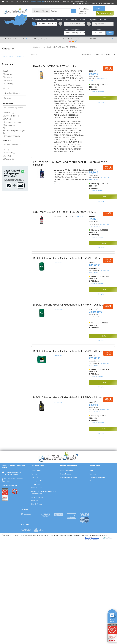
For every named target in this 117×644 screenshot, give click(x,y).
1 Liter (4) (9, 85)
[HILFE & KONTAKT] (112, 616)
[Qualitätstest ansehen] (5, 506)
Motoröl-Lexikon (37, 508)
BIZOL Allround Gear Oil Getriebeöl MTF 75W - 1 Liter (68, 409)
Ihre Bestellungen (67, 482)
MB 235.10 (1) (10, 136)
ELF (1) (8, 161)
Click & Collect (36, 515)
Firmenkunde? (110, 3)
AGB (91, 482)
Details (101, 113)
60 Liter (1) (9, 92)
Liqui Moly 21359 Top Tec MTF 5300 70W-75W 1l (65, 223)
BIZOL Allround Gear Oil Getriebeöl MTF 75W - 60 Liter (68, 269)
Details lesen (59, 195)
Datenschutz (94, 492)
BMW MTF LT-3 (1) (12, 127)
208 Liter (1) (10, 95)
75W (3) (8, 109)
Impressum (93, 485)
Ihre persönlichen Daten (69, 489)
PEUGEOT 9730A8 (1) (13, 147)
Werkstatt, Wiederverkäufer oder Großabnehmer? (44, 504)
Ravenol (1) (9, 170)
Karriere (34, 485)
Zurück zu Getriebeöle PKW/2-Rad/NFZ (19, 67)
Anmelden (80, 3)
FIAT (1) (8, 130)
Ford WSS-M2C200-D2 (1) (15, 133)
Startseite (37, 58)
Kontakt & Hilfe (36, 2)
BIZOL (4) (9, 167)
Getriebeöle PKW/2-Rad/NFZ (57, 58)
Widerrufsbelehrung (97, 489)
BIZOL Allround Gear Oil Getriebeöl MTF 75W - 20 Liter (68, 362)
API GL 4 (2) (9, 124)
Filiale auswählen (97, 103)
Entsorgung (35, 496)
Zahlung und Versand (39, 492)
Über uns (34, 489)
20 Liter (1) (9, 89)
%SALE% (35, 512)
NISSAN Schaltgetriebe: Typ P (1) (14, 143)
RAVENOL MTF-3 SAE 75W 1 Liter (55, 77)
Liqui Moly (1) (10, 164)
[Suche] (60, 11)
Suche (110, 44)
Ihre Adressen (65, 485)
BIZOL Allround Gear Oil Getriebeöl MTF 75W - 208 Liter (69, 316)
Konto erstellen (97, 3)
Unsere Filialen (36, 482)
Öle (44, 58)
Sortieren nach (87, 66)
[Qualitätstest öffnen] (112, 633)
